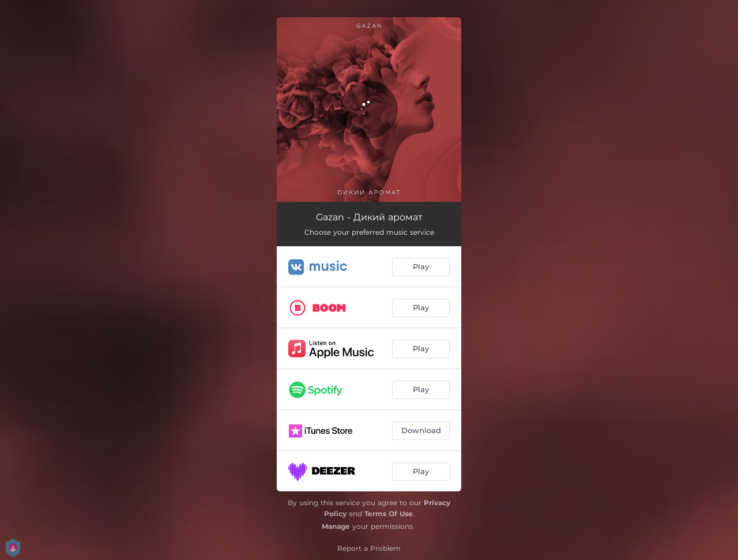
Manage (336, 526)
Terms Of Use (389, 514)
